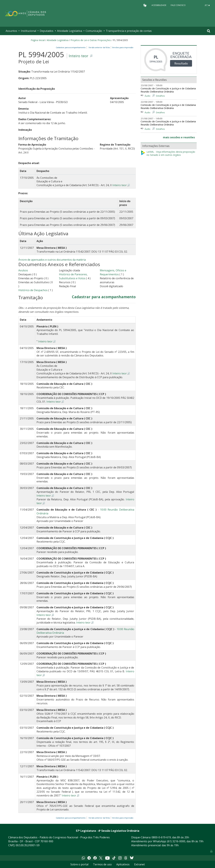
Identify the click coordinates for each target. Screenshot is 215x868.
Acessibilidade (159, 5)
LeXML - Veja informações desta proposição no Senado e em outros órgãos (168, 153)
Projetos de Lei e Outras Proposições (91, 40)
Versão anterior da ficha (99, 47)
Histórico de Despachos (33, 290)
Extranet (139, 864)
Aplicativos (123, 864)
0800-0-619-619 (161, 837)
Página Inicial (38, 40)
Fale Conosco (178, 5)
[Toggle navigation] (209, 31)
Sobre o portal (79, 864)
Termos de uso (102, 864)
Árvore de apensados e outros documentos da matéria (52, 260)
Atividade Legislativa (70, 31)
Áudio (147, 96)
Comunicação (94, 31)
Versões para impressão (122, 47)
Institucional (29, 31)
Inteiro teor (78, 56)
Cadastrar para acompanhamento (71, 47)
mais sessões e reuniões (179, 137)
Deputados (47, 31)
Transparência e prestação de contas (129, 31)
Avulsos (23, 270)
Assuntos (11, 31)
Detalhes (160, 96)
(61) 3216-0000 (176, 841)
